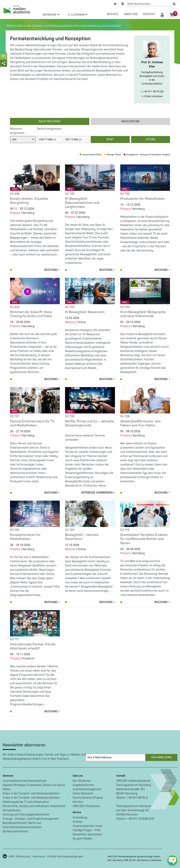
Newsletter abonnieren (87, 834)
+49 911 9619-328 (152, 92)
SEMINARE (51, 15)
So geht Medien (83, 839)
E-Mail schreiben (152, 96)
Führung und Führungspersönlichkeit (26, 815)
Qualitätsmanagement (87, 789)
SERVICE (113, 14)
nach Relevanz (50, 121)
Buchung (52, 270)
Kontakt (149, 14)
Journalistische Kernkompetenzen (25, 781)
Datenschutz (23, 856)
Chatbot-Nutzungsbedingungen (65, 856)
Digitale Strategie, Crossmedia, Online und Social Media (34, 787)
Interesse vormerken (98, 493)
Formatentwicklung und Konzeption (98, 26)
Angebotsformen (83, 785)
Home (10, 26)
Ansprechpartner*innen (88, 826)
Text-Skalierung (115, 4)
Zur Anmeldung (161, 757)
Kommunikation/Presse (88, 798)
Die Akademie (82, 781)
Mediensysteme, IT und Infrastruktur (26, 802)
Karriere (78, 802)
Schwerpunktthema (15, 831)
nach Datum (130, 121)
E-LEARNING (78, 15)
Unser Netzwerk (83, 793)
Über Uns (131, 14)
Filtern (150, 139)
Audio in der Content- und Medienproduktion (31, 798)
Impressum (39, 856)
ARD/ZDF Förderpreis (86, 806)
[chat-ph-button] (172, 860)
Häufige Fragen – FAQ (86, 830)
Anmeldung (80, 818)
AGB (11, 856)
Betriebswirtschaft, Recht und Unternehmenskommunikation (22, 825)
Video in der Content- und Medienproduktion (44, 26)
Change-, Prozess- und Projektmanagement (31, 819)
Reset (110, 139)
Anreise (78, 822)
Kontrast (122, 4)
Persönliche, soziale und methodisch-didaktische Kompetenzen (34, 808)
